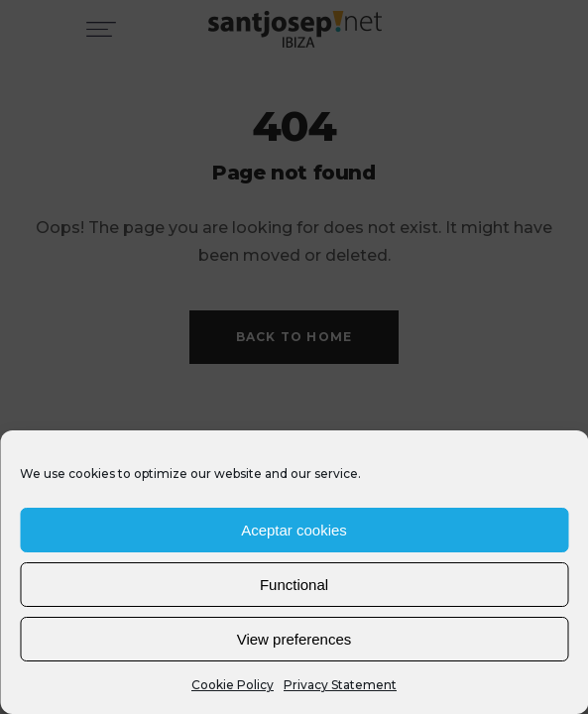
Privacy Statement (340, 685)
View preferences (294, 639)
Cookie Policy (233, 685)
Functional (294, 585)
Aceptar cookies (294, 530)
